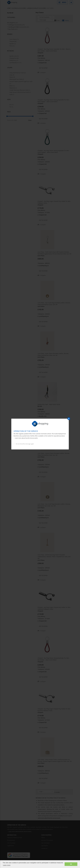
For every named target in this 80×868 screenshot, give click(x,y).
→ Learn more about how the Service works (26, 438)
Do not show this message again (25, 444)
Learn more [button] (7, 865)
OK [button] (71, 864)
